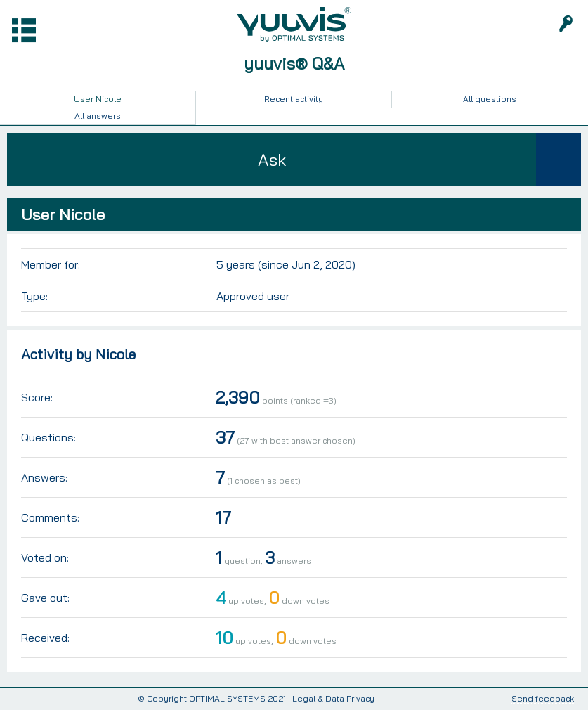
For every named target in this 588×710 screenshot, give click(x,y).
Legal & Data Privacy (333, 698)
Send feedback (543, 699)
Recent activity (294, 99)
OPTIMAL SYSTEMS (227, 698)
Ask (272, 160)
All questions (490, 99)
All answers (98, 116)
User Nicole (98, 99)
